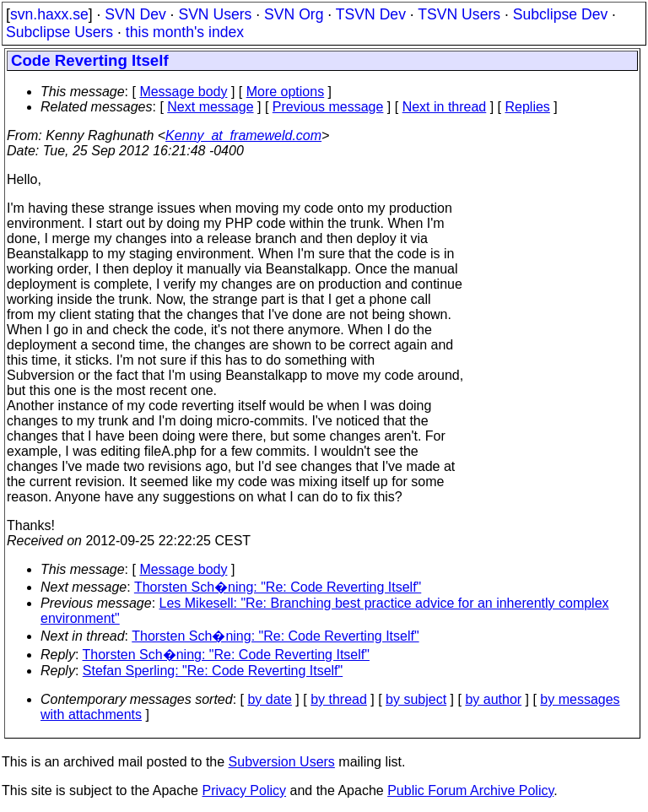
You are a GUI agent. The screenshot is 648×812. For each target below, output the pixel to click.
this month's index (185, 32)
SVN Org (294, 14)
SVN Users (215, 14)
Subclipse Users (59, 32)
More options (286, 92)
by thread (339, 699)
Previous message (328, 107)
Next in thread (445, 107)
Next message (210, 107)
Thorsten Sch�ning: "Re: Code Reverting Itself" (278, 587)
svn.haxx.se (49, 14)
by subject (416, 699)
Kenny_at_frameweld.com (243, 135)
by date (269, 699)
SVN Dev (135, 14)
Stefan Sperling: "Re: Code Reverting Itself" (213, 671)
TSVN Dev (371, 14)
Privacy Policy (244, 790)
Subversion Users (282, 762)
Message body (183, 92)
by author (493, 699)
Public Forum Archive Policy (470, 790)
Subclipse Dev (560, 14)
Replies (528, 107)
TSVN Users (459, 14)
